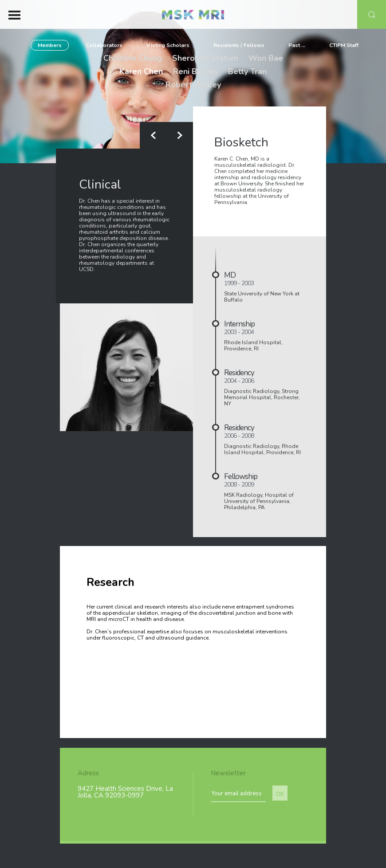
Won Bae (266, 58)
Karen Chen (141, 71)
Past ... (297, 45)
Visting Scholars (168, 45)
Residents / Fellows (239, 45)
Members (50, 45)
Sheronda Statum (205, 58)
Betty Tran (247, 71)
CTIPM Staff (344, 45)
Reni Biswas (195, 71)
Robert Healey (193, 85)
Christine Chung (133, 58)
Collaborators (104, 45)
